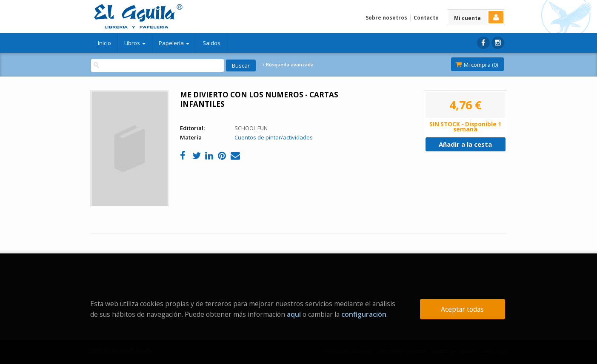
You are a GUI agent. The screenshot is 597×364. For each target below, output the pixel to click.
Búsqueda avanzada (288, 65)
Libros (135, 43)
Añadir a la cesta (465, 144)
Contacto (426, 18)
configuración (364, 314)
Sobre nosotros (386, 18)
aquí (294, 314)
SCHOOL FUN (251, 128)
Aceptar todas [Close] (462, 309)
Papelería (174, 43)
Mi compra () (477, 65)
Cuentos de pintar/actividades (274, 137)
